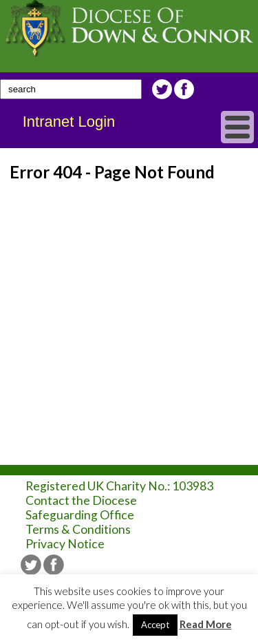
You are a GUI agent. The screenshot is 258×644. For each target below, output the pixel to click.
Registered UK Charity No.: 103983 (119, 486)
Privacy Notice (65, 544)
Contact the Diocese (81, 500)
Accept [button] (155, 625)
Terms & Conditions (78, 529)
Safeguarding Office (80, 515)
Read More (206, 624)
